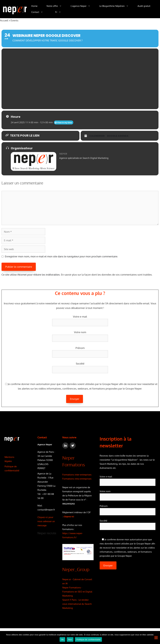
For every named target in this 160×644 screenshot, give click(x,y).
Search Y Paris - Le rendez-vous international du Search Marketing (77, 604)
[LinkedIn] (65, 446)
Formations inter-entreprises (77, 475)
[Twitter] (73, 446)
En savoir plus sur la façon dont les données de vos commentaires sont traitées (106, 275)
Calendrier (97, 136)
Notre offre (56, 6)
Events (14, 20)
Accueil (4, 20)
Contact (39, 12)
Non (70, 640)
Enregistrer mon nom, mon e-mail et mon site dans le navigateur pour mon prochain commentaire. (61, 256)
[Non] (156, 638)
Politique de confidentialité (88, 640)
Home (34, 6)
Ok (62, 640)
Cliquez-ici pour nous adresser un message (46, 521)
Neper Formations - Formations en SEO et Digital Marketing (77, 592)
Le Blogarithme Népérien (116, 6)
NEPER (63, 154)
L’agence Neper (83, 6)
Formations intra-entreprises (77, 479)
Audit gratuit (144, 6)
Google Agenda (118, 136)
